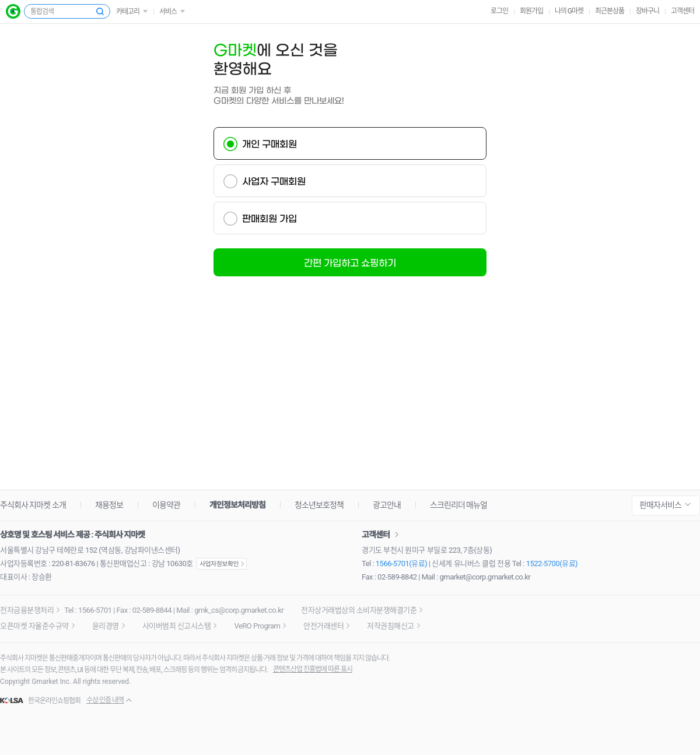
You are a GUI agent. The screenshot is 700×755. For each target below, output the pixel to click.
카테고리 (128, 12)
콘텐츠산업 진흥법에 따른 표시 (313, 669)
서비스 (168, 12)
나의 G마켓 (569, 11)
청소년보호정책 (319, 505)
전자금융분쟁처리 (27, 610)
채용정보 (109, 505)
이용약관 (166, 505)
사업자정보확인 (222, 564)
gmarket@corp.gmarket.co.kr (485, 577)
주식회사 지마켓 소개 (33, 505)
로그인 (499, 11)
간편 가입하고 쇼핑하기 (350, 263)
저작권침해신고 (391, 626)
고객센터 (682, 11)
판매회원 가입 (269, 219)
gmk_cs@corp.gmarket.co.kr (239, 610)
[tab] (350, 143)
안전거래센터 (323, 626)
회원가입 (531, 11)
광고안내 (387, 505)
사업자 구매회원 (274, 181)
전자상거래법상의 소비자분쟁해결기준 (359, 610)
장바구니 (647, 11)
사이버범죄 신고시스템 (177, 626)
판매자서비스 (660, 505)
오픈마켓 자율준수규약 (34, 626)
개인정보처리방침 (237, 505)
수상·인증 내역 (105, 700)
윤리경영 (106, 626)
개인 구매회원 (269, 144)
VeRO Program (257, 626)
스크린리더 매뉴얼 (459, 505)
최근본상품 (610, 11)
